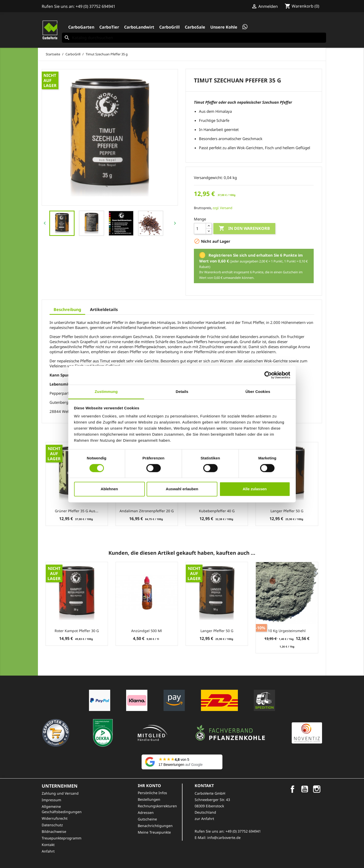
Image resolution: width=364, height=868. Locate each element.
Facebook (292, 789)
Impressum (51, 800)
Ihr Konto (149, 786)
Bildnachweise (54, 831)
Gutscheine (147, 819)
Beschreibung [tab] (67, 309)
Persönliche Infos (152, 793)
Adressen (146, 813)
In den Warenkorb (244, 229)
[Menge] (200, 229)
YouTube (305, 789)
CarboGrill (169, 27)
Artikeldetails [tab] (104, 309)
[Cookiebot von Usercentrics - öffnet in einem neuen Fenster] (268, 375)
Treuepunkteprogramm (62, 838)
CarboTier (109, 27)
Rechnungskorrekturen (157, 806)
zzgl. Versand (222, 208)
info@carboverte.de (224, 838)
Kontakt (48, 845)
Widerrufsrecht (55, 818)
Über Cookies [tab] (258, 392)
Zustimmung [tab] (106, 392)
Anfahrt (48, 851)
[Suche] (194, 38)
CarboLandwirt (139, 27)
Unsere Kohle (224, 27)
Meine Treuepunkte (154, 832)
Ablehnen (109, 489)
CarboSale (195, 27)
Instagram (317, 789)
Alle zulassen (255, 489)
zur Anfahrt (204, 819)
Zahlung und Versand (60, 793)
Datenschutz (52, 825)
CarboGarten (81, 27)
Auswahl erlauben (182, 489)
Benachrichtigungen (155, 826)
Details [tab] (182, 392)
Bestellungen (149, 799)
